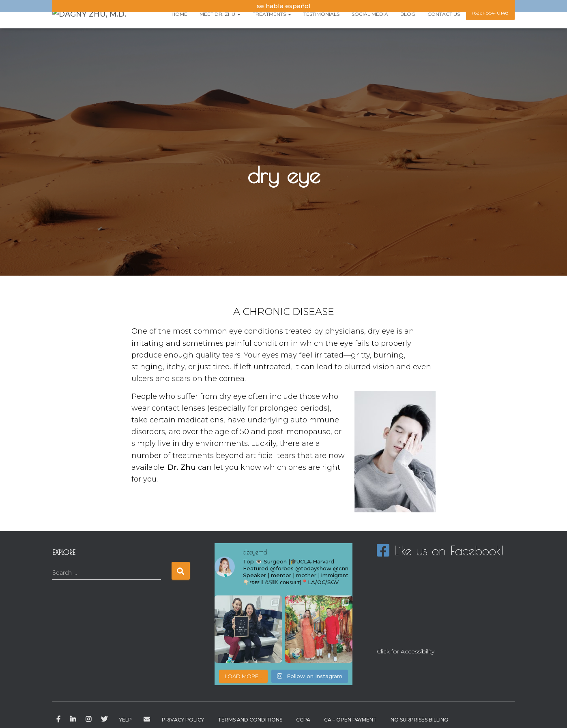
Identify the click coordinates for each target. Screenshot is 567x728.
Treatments (272, 14)
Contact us (444, 14)
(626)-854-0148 (490, 13)
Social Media (370, 14)
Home (179, 14)
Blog (408, 14)
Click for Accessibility (406, 651)
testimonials (321, 14)
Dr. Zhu (182, 467)
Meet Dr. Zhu (220, 14)
